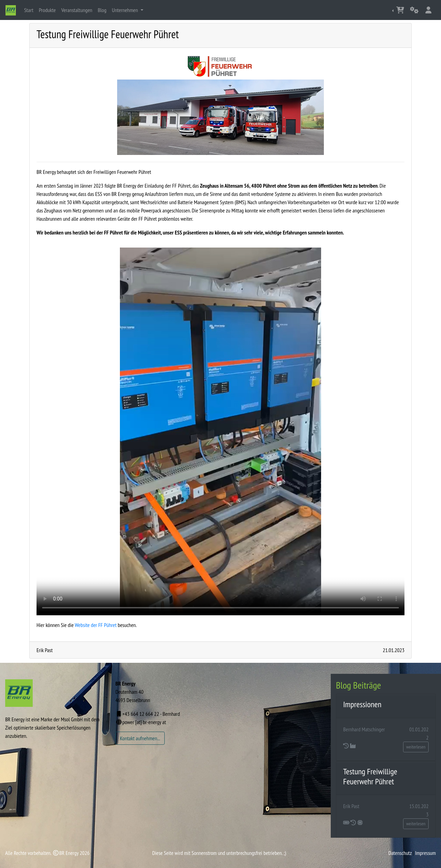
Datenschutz (400, 853)
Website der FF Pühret (96, 625)
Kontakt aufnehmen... (140, 738)
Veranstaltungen (77, 10)
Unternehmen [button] (126, 10)
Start (30, 9)
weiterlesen (416, 747)
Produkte (47, 10)
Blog (102, 10)
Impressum (425, 853)
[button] (399, 10)
